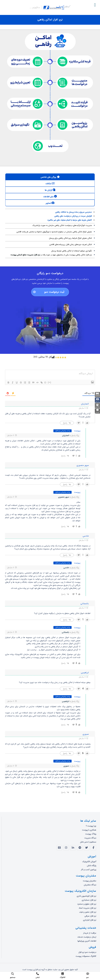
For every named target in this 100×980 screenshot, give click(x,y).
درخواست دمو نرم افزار (87, 952)
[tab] (50, 177)
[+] (50, 382)
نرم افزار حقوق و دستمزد (87, 904)
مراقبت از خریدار (90, 933)
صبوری (66, 766)
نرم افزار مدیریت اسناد (87, 908)
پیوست (77, 431)
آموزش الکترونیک (89, 862)
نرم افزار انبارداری (90, 920)
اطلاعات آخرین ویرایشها (87, 941)
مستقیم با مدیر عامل (88, 842)
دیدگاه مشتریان (90, 885)
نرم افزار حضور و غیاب (88, 912)
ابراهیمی (65, 701)
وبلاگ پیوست (91, 834)
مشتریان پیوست (89, 881)
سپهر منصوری (63, 497)
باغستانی (65, 632)
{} (45, 382)
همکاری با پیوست (89, 830)
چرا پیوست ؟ (91, 826)
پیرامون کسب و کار (89, 870)
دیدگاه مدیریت (90, 838)
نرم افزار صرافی (90, 916)
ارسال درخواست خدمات (87, 937)
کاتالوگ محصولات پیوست (86, 956)
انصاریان (65, 436)
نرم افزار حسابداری (89, 900)
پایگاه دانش (91, 866)
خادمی (66, 568)
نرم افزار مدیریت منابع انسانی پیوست (25, 256)
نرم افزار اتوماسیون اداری (86, 896)
